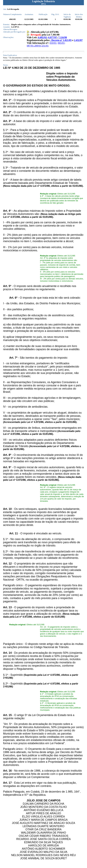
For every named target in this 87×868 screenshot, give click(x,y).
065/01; (62, 43)
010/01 (53, 43)
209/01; (38, 46)
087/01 (30, 46)
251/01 (45, 46)
